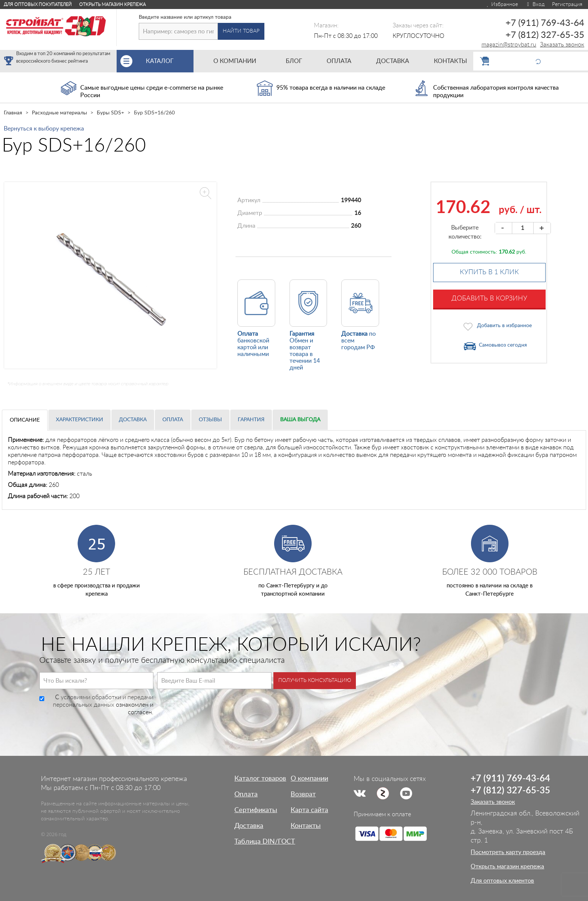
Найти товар (241, 31)
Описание (25, 420)
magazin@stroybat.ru (509, 45)
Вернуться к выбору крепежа (44, 129)
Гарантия (251, 420)
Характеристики (79, 420)
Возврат (303, 794)
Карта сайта (309, 810)
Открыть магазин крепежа (112, 5)
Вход (535, 5)
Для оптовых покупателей (38, 5)
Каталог (170, 61)
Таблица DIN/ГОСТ (265, 842)
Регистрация (567, 5)
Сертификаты (256, 810)
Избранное (502, 5)
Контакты (306, 826)
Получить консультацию (315, 680)
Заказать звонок (562, 45)
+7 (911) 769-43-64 (545, 23)
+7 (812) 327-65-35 (545, 35)
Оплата (173, 420)
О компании (309, 779)
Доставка (133, 420)
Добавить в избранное (504, 326)
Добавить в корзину (489, 299)
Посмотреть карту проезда (508, 852)
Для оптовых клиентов (502, 881)
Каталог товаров (260, 779)
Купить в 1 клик (489, 272)
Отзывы (210, 420)
